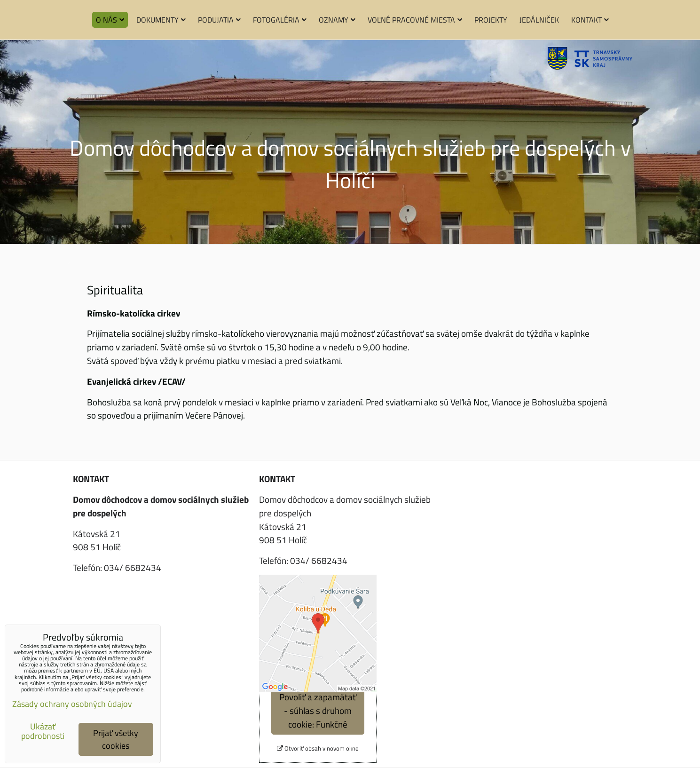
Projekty (491, 20)
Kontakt (590, 20)
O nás (110, 20)
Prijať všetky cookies (116, 739)
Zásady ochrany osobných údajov (72, 704)
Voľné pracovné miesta (415, 20)
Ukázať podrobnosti (43, 731)
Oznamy (337, 20)
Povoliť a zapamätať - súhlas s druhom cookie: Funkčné (318, 710)
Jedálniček (539, 20)
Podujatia (219, 20)
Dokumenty (161, 20)
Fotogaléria (280, 20)
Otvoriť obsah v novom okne (318, 748)
